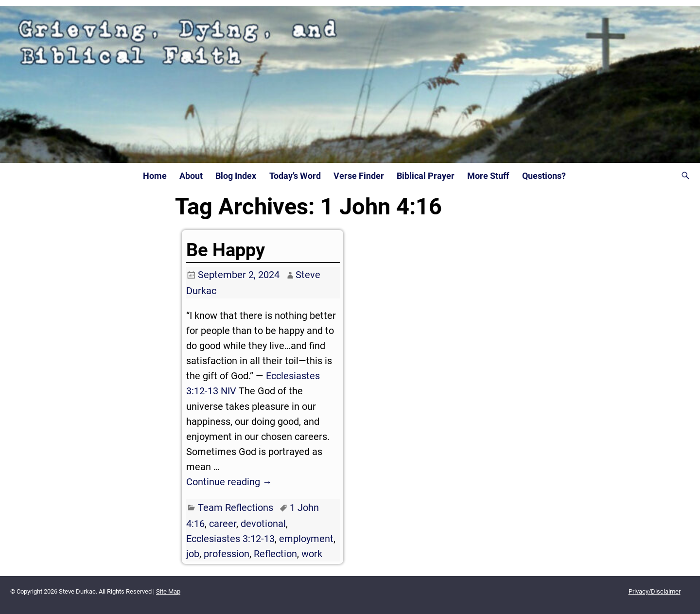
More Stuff (488, 176)
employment (306, 539)
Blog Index (236, 176)
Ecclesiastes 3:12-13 (230, 539)
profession (227, 554)
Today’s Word (295, 176)
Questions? (544, 176)
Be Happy (226, 250)
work (312, 554)
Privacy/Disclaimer (655, 591)
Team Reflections (236, 508)
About (191, 176)
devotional (263, 524)
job (193, 554)
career (223, 524)
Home (155, 176)
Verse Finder (359, 176)
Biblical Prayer (426, 176)
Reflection (275, 554)
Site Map (168, 591)
